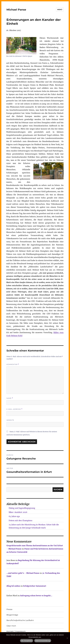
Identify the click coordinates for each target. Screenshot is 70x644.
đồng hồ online (13, 586)
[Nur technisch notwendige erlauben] (67, 638)
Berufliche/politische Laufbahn (20, 620)
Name (10, 398)
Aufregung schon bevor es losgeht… (36, 596)
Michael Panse (16, 10)
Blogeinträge (12, 615)
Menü (60, 10)
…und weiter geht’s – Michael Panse (23, 573)
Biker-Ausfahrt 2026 (18, 512)
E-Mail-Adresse (14, 409)
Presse (9, 609)
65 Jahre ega (14, 516)
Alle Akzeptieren (27, 641)
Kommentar (13, 364)
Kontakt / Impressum (16, 631)
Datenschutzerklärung (43, 641)
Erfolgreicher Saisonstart (35, 586)
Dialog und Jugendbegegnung (22, 508)
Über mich (11, 626)
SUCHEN (58, 490)
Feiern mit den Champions (21, 520)
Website (10, 420)
